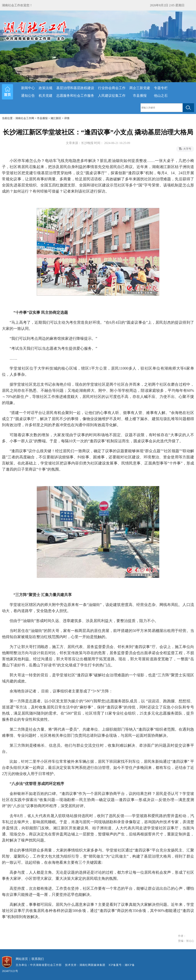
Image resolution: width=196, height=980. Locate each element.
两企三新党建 (140, 88)
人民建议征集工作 (112, 96)
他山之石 (161, 96)
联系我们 (38, 959)
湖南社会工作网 (25, 118)
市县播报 (140, 96)
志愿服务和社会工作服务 (75, 96)
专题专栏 (161, 88)
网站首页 (22, 959)
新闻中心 (28, 88)
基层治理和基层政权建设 (75, 88)
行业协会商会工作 (112, 88)
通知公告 (28, 96)
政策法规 (46, 88)
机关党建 (46, 96)
